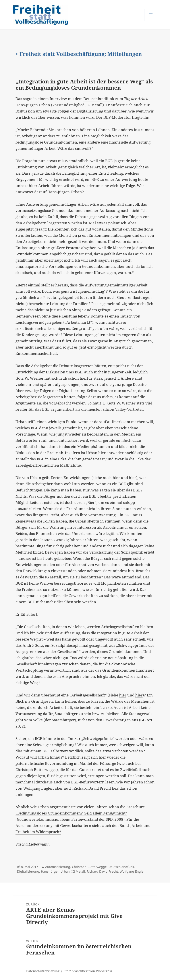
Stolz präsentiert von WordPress (88, 971)
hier (116, 478)
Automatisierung (58, 867)
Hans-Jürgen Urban (55, 871)
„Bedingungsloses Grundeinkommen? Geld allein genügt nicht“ (71, 813)
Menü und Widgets (151, 21)
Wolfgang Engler (38, 788)
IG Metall (78, 871)
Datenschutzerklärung (43, 971)
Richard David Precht (92, 788)
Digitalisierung (28, 871)
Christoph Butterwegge (36, 770)
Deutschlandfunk (99, 99)
